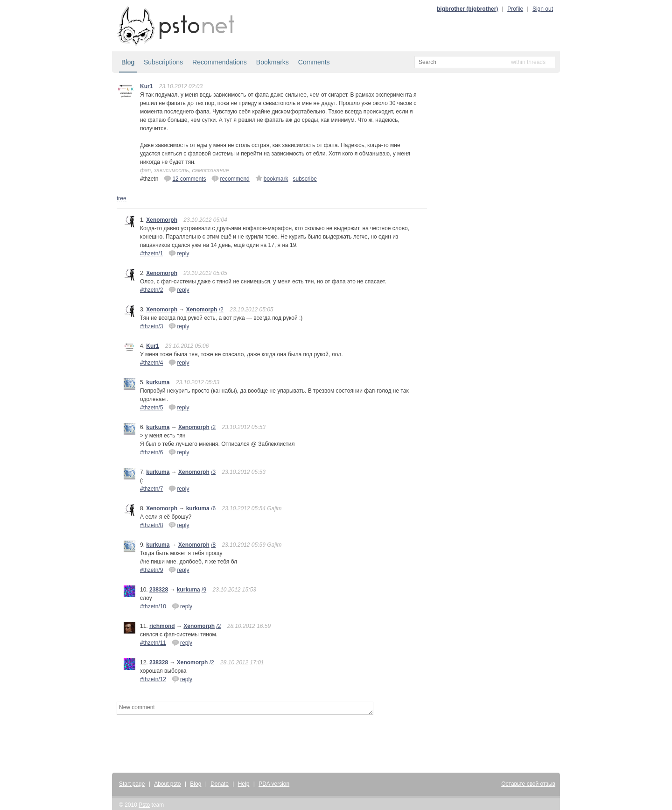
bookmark (272, 178)
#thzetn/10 (153, 606)
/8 (213, 545)
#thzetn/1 (151, 254)
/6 (213, 508)
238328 (159, 590)
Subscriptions (163, 62)
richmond (162, 626)
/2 (221, 310)
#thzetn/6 (151, 452)
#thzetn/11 (153, 643)
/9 (204, 590)
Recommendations (220, 62)
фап (145, 170)
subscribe (304, 179)
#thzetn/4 (151, 363)
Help (244, 784)
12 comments (185, 178)
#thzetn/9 (151, 570)
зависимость (171, 170)
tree (122, 198)
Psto (144, 805)
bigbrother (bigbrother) (467, 9)
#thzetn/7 (151, 489)
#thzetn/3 (151, 326)
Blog (128, 62)
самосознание (211, 170)
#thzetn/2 (151, 290)
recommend (230, 178)
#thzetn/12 (153, 679)
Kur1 (146, 86)
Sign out (543, 9)
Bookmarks (273, 62)
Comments (314, 62)
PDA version (274, 784)
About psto (167, 784)
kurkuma (158, 382)
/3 (213, 472)
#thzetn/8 (151, 525)
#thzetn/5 (151, 408)
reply (179, 253)
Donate (220, 784)
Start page (132, 784)
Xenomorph (162, 220)
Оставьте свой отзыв (528, 784)
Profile (515, 9)
